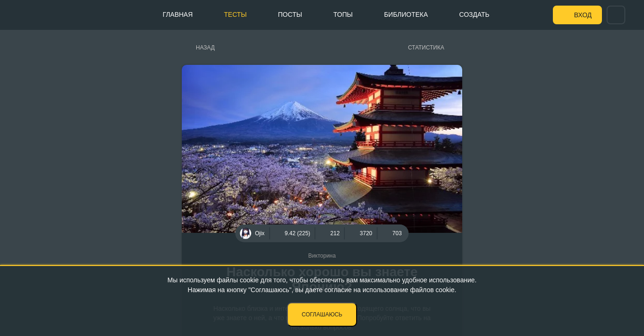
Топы (343, 14)
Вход (583, 15)
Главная (178, 14)
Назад (205, 48)
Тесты (235, 14)
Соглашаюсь (322, 315)
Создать (475, 14)
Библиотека (406, 14)
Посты (290, 14)
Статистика (426, 48)
